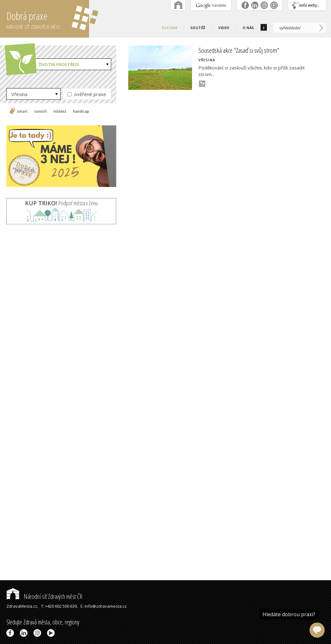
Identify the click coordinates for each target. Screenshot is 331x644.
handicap (81, 111)
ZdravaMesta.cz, (22, 606)
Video (224, 28)
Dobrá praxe (48, 19)
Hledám (170, 28)
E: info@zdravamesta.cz (104, 606)
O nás (248, 28)
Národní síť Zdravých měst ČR (44, 596)
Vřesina (19, 94)
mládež (60, 111)
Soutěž (198, 28)
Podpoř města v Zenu (61, 203)
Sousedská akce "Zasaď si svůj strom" (239, 50)
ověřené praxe (87, 94)
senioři (41, 111)
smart (22, 111)
